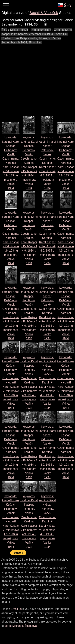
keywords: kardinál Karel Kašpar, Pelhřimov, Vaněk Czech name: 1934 (11, 163)
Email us (16, 609)
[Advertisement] (33, 78)
